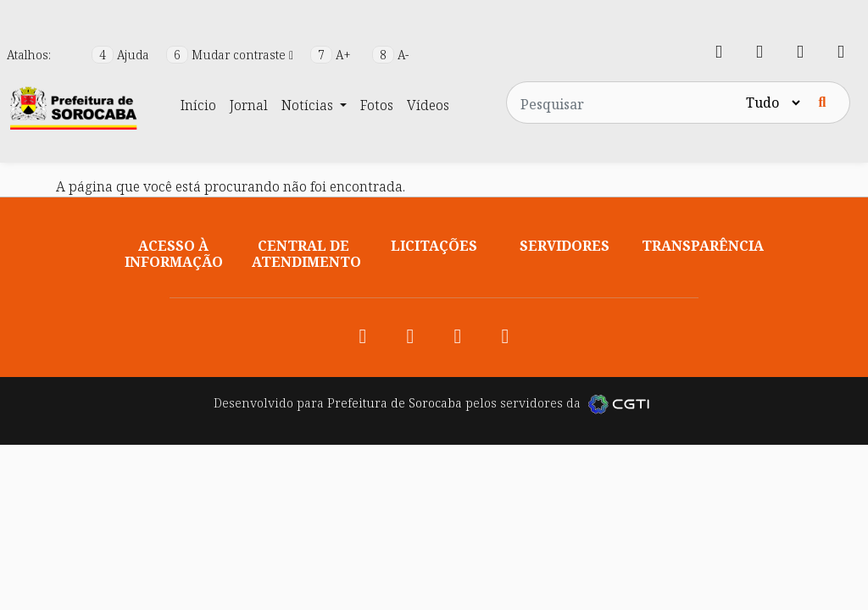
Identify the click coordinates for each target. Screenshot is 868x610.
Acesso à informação (174, 254)
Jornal (249, 105)
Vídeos (428, 105)
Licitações (434, 246)
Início (198, 105)
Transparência (703, 246)
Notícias (309, 105)
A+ (332, 55)
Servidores (565, 246)
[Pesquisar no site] (625, 103)
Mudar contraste (231, 55)
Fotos (377, 105)
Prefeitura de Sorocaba (395, 403)
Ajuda (122, 55)
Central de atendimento (306, 254)
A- (390, 55)
